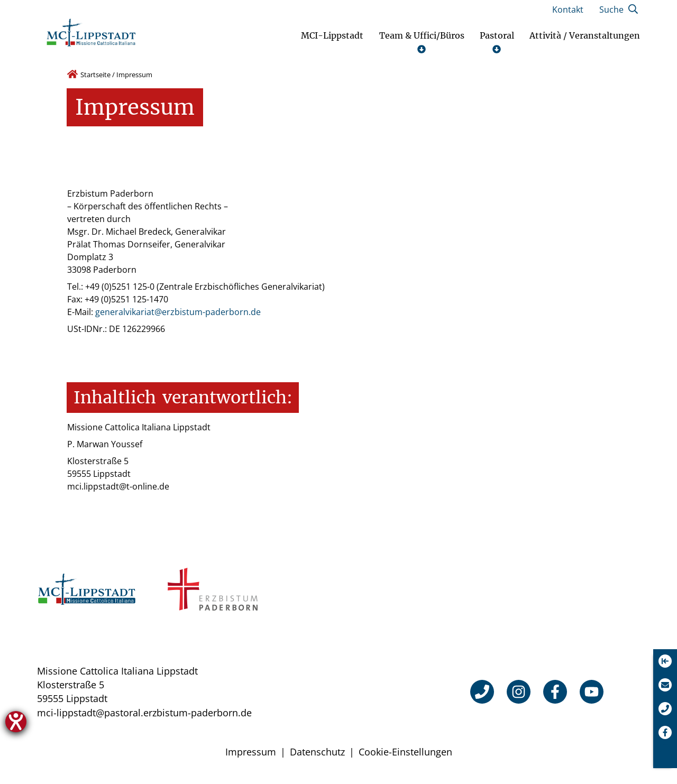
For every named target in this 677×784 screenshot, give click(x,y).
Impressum (251, 752)
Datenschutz (317, 752)
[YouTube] (592, 692)
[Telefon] (482, 692)
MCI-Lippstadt (332, 36)
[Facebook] (555, 692)
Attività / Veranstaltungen (585, 36)
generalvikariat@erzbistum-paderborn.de (178, 312)
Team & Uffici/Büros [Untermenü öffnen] (422, 42)
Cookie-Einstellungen (405, 752)
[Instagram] (519, 692)
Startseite (95, 75)
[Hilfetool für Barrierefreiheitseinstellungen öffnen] (16, 722)
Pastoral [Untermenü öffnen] (497, 42)
